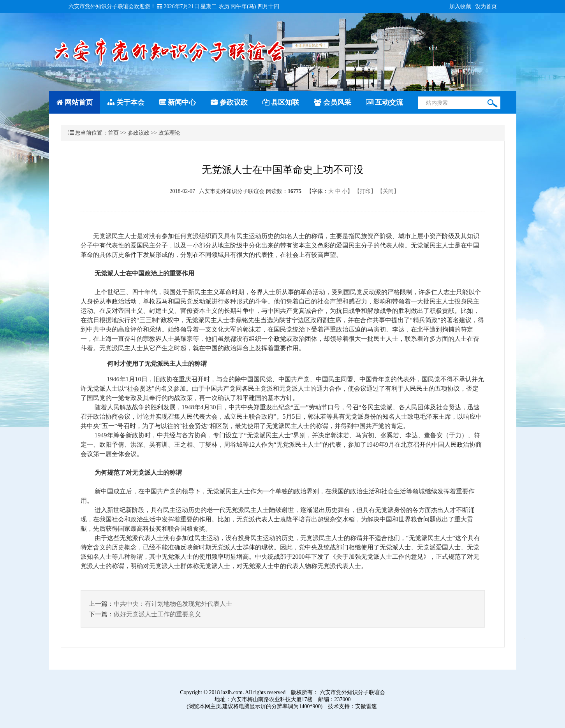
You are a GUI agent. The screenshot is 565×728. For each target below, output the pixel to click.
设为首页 (486, 6)
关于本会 (126, 102)
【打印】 (365, 191)
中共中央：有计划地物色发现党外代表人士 (173, 604)
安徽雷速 (366, 706)
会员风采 (333, 102)
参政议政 (229, 102)
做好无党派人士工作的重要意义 (157, 614)
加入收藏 (460, 6)
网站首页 (75, 102)
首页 (113, 133)
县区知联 (281, 102)
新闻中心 (178, 102)
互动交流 (385, 102)
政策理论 (169, 133)
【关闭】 (388, 191)
